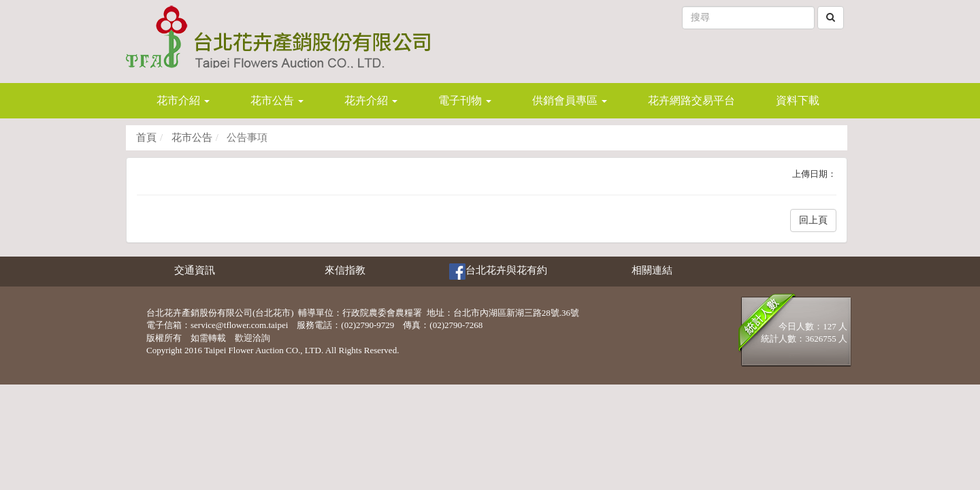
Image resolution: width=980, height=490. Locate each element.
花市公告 (191, 137)
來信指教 (345, 270)
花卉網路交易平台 (691, 100)
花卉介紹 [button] (371, 100)
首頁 (146, 137)
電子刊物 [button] (465, 100)
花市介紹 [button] (183, 100)
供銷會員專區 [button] (570, 100)
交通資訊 (195, 270)
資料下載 (798, 100)
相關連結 (652, 270)
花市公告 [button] (277, 100)
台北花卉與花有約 (498, 272)
